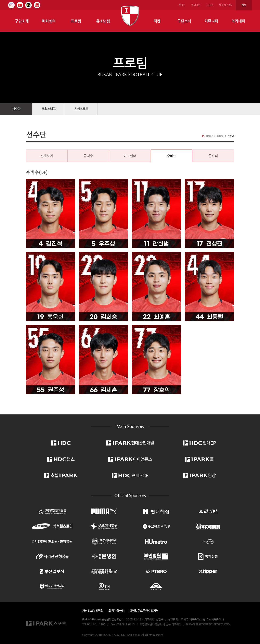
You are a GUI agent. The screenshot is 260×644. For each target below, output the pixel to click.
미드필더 (130, 156)
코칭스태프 (49, 109)
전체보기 (47, 156)
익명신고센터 (226, 5)
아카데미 (238, 21)
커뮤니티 (211, 21)
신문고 (210, 5)
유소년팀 (103, 21)
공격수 (88, 156)
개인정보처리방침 (93, 611)
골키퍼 (213, 156)
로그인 (182, 5)
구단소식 (184, 21)
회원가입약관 (116, 611)
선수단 (16, 109)
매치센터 (49, 21)
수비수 (172, 156)
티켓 (157, 21)
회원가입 (196, 5)
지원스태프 (81, 109)
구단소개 (22, 21)
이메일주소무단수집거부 (144, 611)
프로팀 (76, 21)
